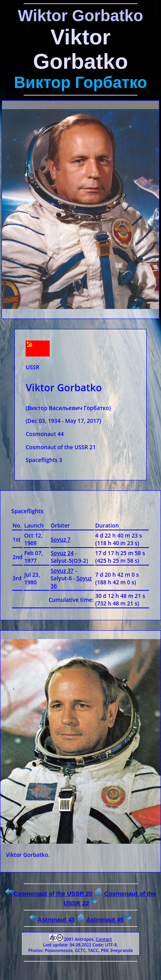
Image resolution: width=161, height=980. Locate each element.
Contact (104, 939)
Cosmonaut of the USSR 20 (49, 893)
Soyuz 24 (62, 553)
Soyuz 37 (62, 571)
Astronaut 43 (52, 919)
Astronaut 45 (109, 919)
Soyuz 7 (60, 539)
